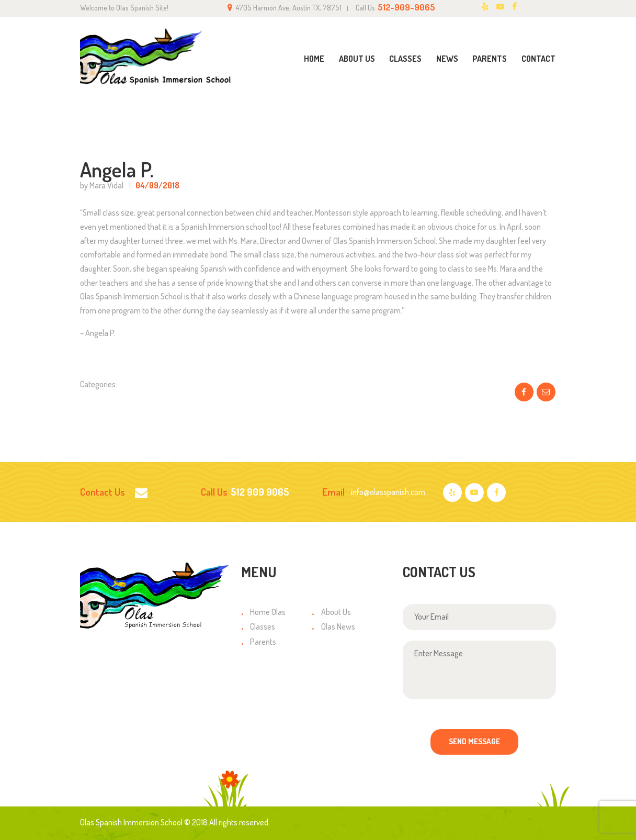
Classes (263, 626)
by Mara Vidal (103, 185)
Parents (263, 642)
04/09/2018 (157, 185)
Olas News (338, 626)
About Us (336, 612)
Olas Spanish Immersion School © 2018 (144, 822)
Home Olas (268, 612)
